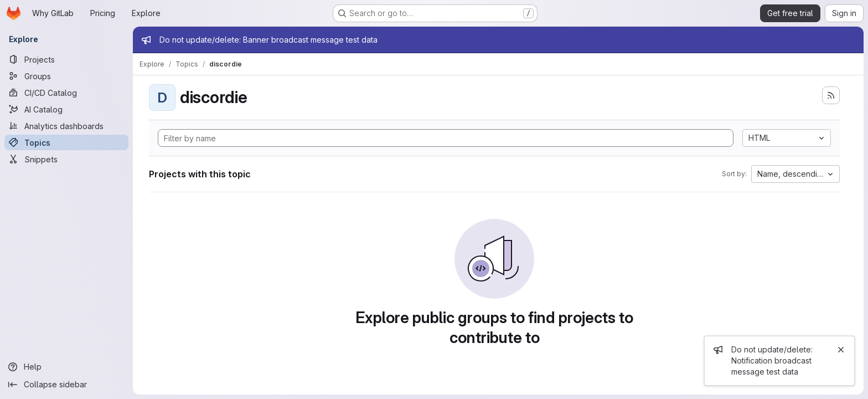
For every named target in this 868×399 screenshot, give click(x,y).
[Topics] (66, 142)
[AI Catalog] (66, 109)
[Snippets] (66, 159)
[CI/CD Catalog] (66, 93)
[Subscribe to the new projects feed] (831, 95)
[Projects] (66, 59)
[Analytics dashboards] (66, 126)
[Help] (66, 367)
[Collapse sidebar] (66, 385)
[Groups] (66, 76)
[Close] (841, 350)
